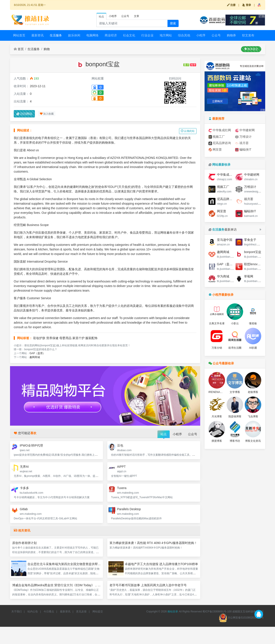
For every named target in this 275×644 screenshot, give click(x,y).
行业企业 (147, 35)
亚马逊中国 (225, 240)
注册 (231, 5)
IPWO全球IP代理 (32, 445)
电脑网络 (92, 35)
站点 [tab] (101, 17)
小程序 (201, 35)
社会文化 (129, 35)
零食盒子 (250, 240)
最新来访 (223, 229)
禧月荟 (242, 143)
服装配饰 (91, 338)
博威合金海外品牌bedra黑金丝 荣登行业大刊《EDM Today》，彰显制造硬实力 (66, 585)
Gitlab (24, 509)
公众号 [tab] (125, 16)
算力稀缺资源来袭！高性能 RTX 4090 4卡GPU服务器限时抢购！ (153, 543)
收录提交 (251, 49)
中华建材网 (245, 130)
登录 (247, 5)
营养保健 (52, 338)
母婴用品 (65, 338)
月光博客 (217, 416)
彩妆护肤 (39, 338)
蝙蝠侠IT (243, 150)
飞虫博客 (253, 416)
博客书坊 (235, 441)
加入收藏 (47, 114)
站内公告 (33, 612)
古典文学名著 (217, 323)
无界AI (24, 467)
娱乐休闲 (74, 35)
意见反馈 (81, 612)
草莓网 (249, 276)
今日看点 (49, 612)
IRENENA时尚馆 (218, 392)
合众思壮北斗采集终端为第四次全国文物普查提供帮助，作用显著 (72, 564)
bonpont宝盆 (253, 252)
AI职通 (253, 348)
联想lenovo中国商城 (258, 264)
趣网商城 (35, 357)
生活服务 (56, 35)
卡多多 (24, 488)
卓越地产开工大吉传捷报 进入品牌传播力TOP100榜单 (161, 564)
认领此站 (188, 131)
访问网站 (24, 114)
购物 (47, 49)
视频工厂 (217, 137)
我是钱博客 (235, 416)
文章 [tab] (137, 16)
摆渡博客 (217, 441)
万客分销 (217, 348)
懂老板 (253, 323)
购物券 (231, 35)
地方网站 (166, 35)
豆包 (120, 445)
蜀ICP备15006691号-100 (217, 612)
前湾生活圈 (235, 348)
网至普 (215, 150)
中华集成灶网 (220, 130)
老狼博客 (253, 392)
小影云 (235, 323)
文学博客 (235, 392)
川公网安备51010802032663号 (241, 618)
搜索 (173, 23)
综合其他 (184, 35)
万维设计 (243, 137)
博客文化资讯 (253, 441)
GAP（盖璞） (37, 353)
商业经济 (111, 35)
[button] (259, 5)
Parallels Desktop (129, 509)
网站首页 (19, 35)
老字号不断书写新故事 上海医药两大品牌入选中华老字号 (148, 585)
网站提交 (98, 612)
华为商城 (223, 276)
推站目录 (173, 612)
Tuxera (122, 488)
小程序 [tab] (113, 16)
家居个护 (79, 338)
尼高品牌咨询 (220, 143)
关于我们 (17, 612)
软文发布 (248, 35)
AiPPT (121, 467)
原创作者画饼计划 (24, 543)
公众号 (216, 35)
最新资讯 (38, 35)
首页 (19, 49)
